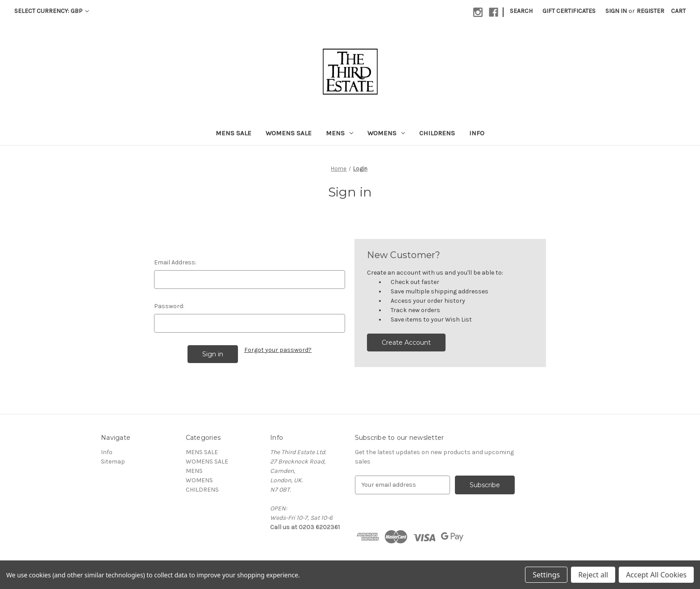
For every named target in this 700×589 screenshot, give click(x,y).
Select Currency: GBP (52, 11)
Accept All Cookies (656, 575)
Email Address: (175, 262)
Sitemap (113, 462)
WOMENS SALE (289, 133)
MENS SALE (233, 133)
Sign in (616, 11)
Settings (546, 575)
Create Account (406, 343)
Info (477, 133)
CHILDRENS (437, 133)
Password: (169, 306)
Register (650, 11)
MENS (340, 133)
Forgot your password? (278, 350)
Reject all (593, 575)
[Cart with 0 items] (678, 11)
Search (521, 11)
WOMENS (386, 133)
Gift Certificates (569, 11)
